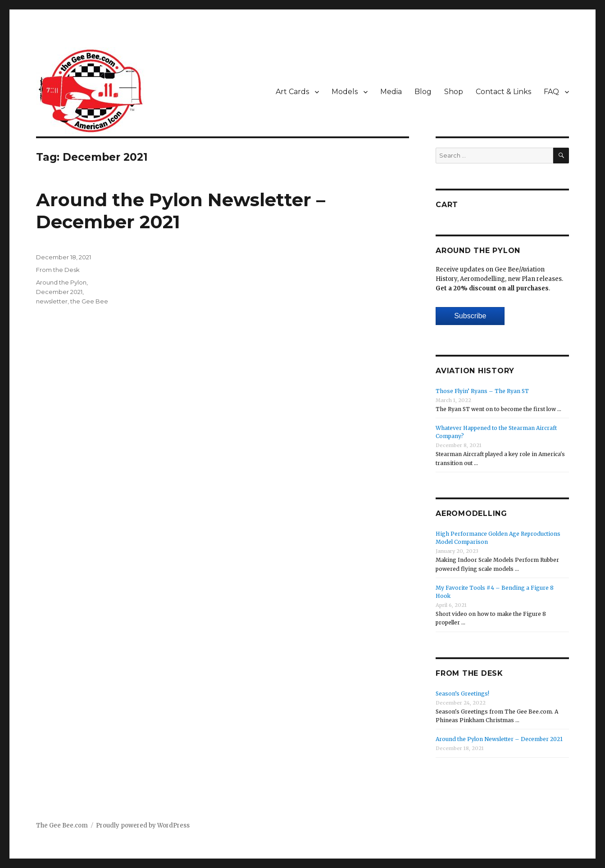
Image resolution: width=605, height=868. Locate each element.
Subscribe (470, 316)
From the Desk (58, 270)
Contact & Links (503, 92)
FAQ (551, 92)
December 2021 (59, 292)
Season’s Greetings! (462, 694)
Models (345, 92)
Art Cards (292, 92)
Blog (423, 92)
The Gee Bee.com (62, 825)
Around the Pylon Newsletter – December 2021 (499, 739)
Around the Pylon (61, 282)
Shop (454, 92)
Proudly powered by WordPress (143, 825)
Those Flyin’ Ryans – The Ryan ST (482, 391)
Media (391, 92)
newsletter (52, 301)
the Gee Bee (89, 301)
